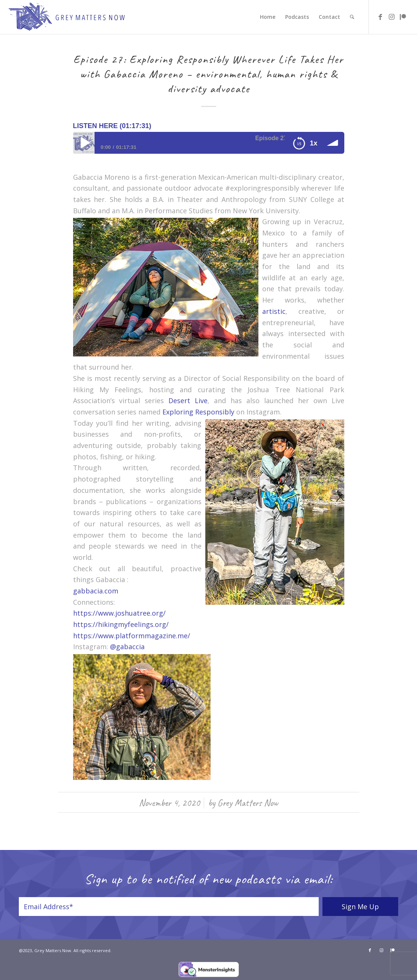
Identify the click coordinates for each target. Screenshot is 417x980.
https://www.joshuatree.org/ (119, 613)
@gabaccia (127, 647)
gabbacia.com (96, 591)
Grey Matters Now (248, 803)
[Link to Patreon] (403, 17)
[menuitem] (268, 17)
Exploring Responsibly (198, 412)
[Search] (352, 17)
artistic (274, 311)
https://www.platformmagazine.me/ (132, 636)
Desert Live (188, 401)
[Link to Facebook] (380, 17)
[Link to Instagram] (392, 17)
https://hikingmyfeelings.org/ (121, 624)
